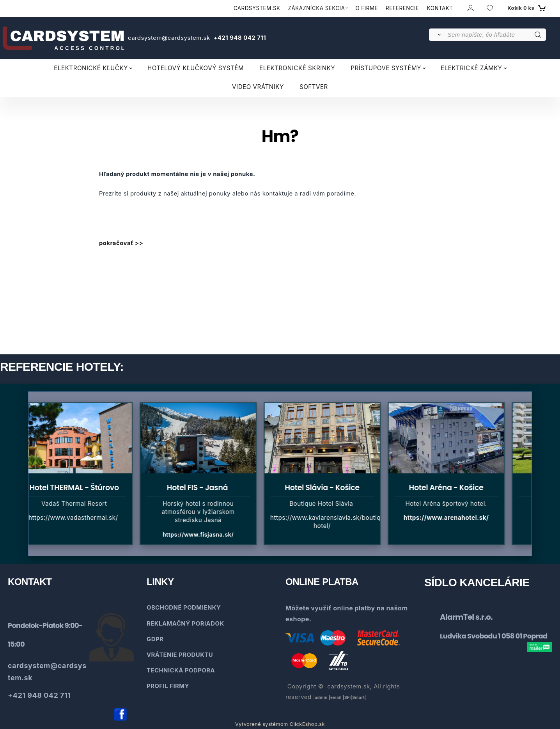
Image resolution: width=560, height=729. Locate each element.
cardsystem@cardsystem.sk (170, 38)
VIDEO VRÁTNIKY (258, 87)
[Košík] (526, 8)
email (336, 697)
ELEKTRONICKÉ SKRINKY (297, 68)
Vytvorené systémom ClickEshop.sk (280, 724)
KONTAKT (440, 8)
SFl (348, 697)
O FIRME (367, 8)
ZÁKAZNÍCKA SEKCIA (317, 8)
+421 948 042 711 (239, 38)
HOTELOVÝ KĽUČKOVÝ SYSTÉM (196, 68)
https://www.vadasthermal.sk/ (77, 518)
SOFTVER (314, 87)
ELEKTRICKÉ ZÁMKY (471, 68)
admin (321, 697)
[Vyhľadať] (438, 35)
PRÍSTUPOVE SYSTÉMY (386, 68)
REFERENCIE (402, 8)
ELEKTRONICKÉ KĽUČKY (91, 68)
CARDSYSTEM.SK (257, 8)
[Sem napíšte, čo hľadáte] (496, 35)
